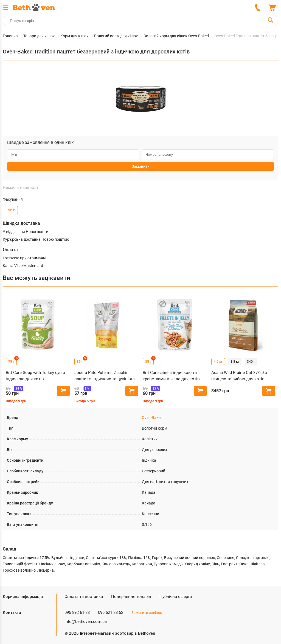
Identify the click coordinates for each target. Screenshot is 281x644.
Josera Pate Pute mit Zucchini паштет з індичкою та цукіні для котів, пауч (106, 376)
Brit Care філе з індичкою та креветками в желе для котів (171, 376)
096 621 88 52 (111, 612)
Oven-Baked (152, 418)
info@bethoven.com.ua (86, 622)
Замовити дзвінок (147, 613)
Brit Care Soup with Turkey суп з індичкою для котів (35, 376)
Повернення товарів (131, 597)
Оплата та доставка (84, 597)
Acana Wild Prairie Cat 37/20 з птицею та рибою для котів (239, 376)
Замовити (141, 166)
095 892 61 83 (77, 612)
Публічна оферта (176, 597)
